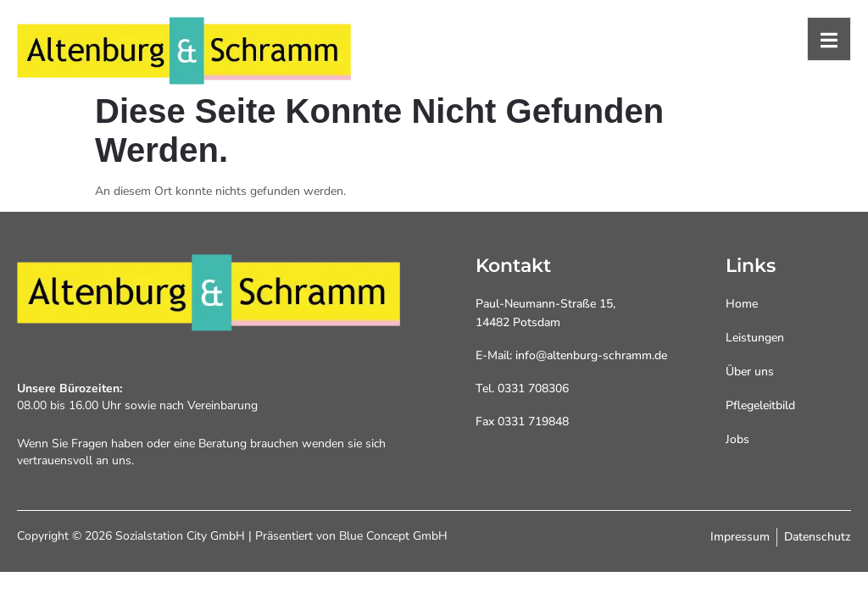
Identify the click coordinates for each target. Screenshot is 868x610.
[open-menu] (829, 39)
